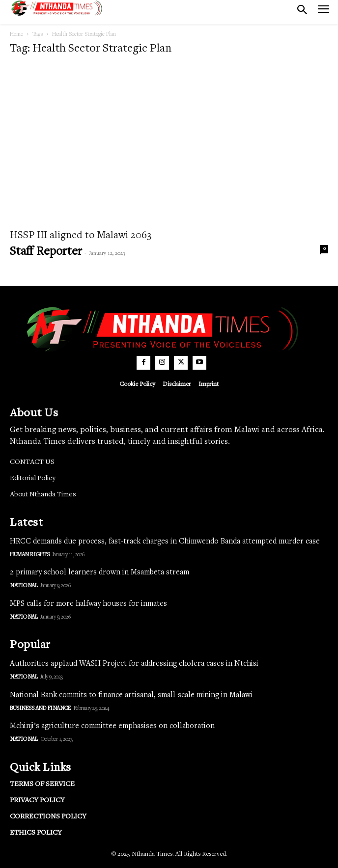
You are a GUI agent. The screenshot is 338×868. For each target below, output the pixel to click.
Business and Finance (40, 708)
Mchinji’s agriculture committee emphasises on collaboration (112, 726)
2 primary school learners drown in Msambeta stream (99, 572)
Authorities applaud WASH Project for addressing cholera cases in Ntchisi (134, 664)
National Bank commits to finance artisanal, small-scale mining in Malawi (131, 695)
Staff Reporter (46, 252)
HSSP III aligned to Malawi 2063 (81, 236)
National (24, 586)
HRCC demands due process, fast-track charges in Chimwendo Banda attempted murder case (165, 542)
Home (16, 34)
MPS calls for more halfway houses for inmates (88, 604)
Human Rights (29, 555)
